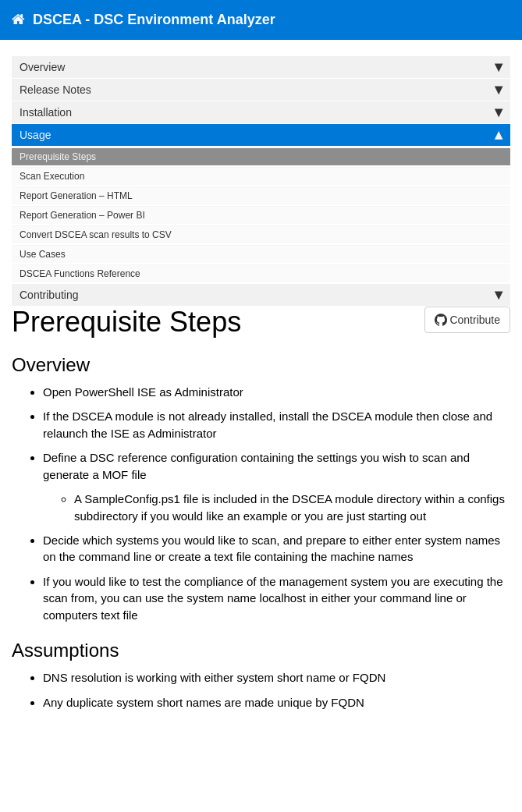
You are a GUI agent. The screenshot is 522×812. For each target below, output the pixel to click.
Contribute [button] (467, 320)
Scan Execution (52, 176)
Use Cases (43, 254)
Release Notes (261, 90)
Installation (261, 112)
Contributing (261, 295)
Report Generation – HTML (76, 196)
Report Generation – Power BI (82, 215)
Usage (261, 135)
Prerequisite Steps (58, 157)
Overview (261, 67)
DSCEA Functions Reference (80, 274)
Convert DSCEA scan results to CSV (96, 235)
